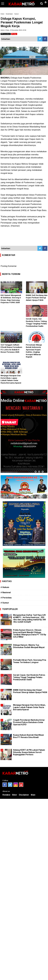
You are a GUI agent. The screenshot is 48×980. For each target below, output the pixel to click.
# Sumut (5, 603)
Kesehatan (9, 14)
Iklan (33, 795)
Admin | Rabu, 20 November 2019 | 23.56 (13, 30)
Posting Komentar (9, 266)
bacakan (6, 34)
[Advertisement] (24, 237)
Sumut (16, 14)
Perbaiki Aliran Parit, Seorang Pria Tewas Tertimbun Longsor (30, 661)
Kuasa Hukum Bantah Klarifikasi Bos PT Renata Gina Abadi (28, 736)
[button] (46, 1)
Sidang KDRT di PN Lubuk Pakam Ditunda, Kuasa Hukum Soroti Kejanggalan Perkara (29, 752)
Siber (15, 795)
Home (2, 14)
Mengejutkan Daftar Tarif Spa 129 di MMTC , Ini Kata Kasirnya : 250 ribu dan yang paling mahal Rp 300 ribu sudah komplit (29, 618)
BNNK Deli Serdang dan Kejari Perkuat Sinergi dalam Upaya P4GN (37, 298)
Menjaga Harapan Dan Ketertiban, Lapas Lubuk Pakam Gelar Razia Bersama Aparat (29, 707)
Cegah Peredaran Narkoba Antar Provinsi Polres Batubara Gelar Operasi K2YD (29, 722)
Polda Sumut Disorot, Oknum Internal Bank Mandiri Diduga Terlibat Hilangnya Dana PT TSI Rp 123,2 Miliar (30, 633)
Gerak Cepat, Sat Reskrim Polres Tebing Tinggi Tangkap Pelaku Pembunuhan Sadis (29, 677)
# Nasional (6, 592)
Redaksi (6, 795)
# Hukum (5, 587)
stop (14, 34)
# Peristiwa (6, 598)
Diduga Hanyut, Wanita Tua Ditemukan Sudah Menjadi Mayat (29, 646)
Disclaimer (24, 795)
